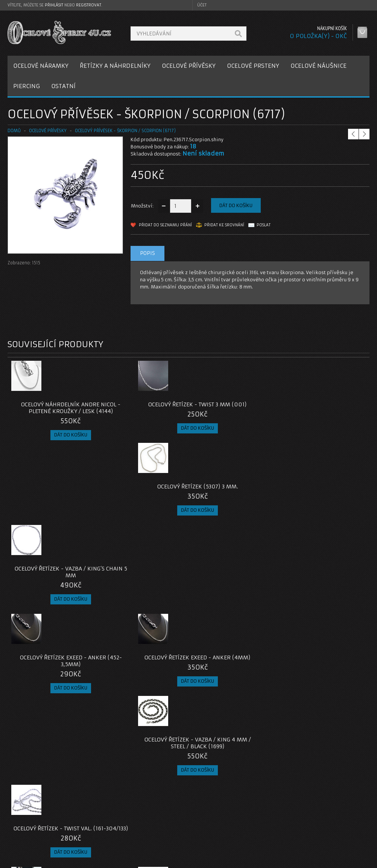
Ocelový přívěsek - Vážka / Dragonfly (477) (234, 599)
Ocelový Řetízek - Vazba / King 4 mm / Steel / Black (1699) (234, 507)
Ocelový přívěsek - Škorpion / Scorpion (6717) (125, 131)
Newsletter (274, 838)
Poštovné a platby (35, 820)
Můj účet (271, 811)
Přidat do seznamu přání (165, 225)
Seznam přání (276, 829)
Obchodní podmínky (37, 829)
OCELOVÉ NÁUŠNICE (318, 66)
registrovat (89, 5)
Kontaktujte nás (155, 811)
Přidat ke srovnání (224, 225)
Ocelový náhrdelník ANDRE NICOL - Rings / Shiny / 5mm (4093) (53, 603)
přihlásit (54, 5)
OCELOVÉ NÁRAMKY (41, 66)
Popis (147, 253)
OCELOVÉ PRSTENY (253, 66)
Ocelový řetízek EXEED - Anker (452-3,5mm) (53, 503)
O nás (20, 811)
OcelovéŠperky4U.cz (36, 861)
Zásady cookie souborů (41, 838)
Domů (14, 131)
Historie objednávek (284, 820)
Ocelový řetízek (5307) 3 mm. (234, 404)
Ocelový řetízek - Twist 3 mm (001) (143, 408)
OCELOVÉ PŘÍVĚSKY (189, 66)
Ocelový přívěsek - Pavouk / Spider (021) (143, 695)
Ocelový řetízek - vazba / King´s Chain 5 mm (324, 408)
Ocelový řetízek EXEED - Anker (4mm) (143, 503)
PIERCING (27, 86)
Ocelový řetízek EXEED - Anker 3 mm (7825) (324, 599)
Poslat (264, 225)
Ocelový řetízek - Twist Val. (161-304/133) (324, 503)
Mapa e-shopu (154, 829)
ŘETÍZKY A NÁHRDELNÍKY (115, 66)
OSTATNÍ (63, 86)
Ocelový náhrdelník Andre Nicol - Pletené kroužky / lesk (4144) (53, 411)
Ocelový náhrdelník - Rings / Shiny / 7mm (143, 599)
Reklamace (150, 820)
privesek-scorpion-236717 (37, 757)
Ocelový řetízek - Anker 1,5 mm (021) (53, 695)
